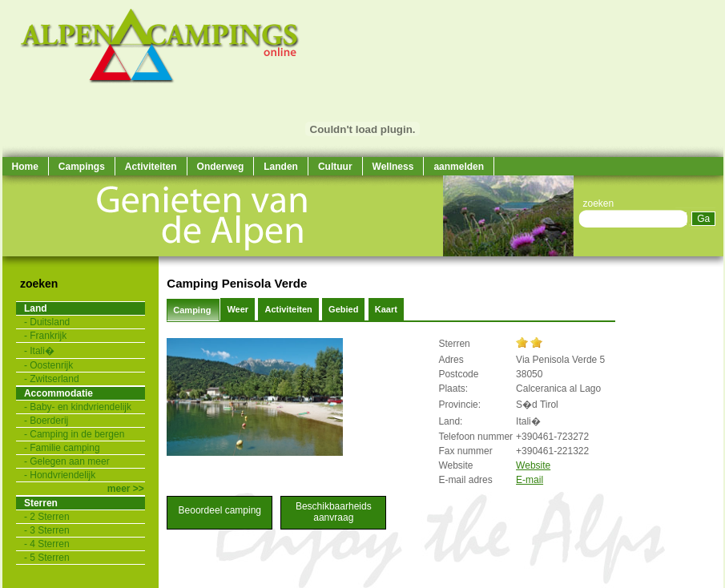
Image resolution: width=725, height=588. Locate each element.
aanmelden (459, 167)
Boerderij (49, 421)
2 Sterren (49, 517)
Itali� (42, 351)
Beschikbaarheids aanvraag (334, 512)
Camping (193, 310)
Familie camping (64, 448)
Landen (281, 167)
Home (25, 167)
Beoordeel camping (220, 510)
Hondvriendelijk (62, 475)
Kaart (386, 309)
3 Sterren (49, 530)
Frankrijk (48, 336)
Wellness (393, 167)
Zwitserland (54, 379)
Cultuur (335, 167)
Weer (238, 309)
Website (533, 465)
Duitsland (50, 322)
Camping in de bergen (77, 434)
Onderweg (221, 167)
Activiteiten (151, 167)
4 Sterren (49, 544)
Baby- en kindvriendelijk (81, 407)
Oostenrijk (51, 365)
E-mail (530, 480)
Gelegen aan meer (69, 461)
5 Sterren (49, 558)
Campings (82, 167)
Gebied (343, 309)
